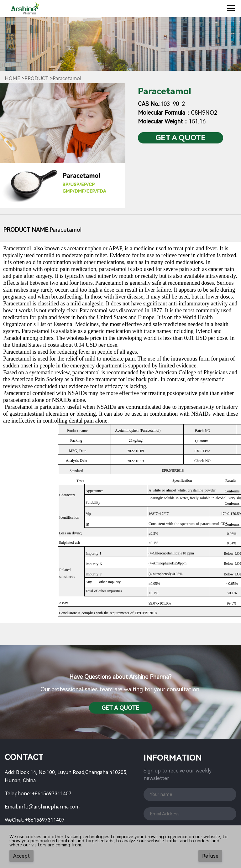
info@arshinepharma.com (49, 807)
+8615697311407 (52, 794)
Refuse (210, 856)
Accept (21, 856)
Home (13, 78)
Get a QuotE (181, 138)
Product (37, 78)
